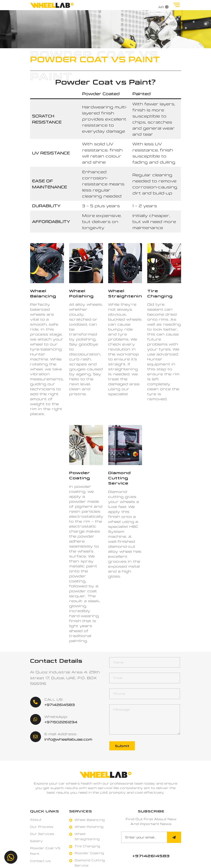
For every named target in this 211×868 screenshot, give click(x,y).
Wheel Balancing (90, 820)
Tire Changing (87, 846)
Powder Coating (89, 853)
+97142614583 (60, 705)
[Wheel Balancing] (47, 263)
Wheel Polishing (89, 827)
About (36, 820)
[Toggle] (178, 5)
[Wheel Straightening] (125, 263)
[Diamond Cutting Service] (125, 445)
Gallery (37, 841)
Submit (122, 746)
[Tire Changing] (164, 263)
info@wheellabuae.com (68, 739)
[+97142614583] (151, 856)
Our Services (42, 834)
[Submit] (174, 837)
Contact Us (40, 861)
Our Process (42, 827)
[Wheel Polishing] (86, 263)
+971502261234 (61, 722)
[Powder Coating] (86, 445)
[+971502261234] (11, 857)
